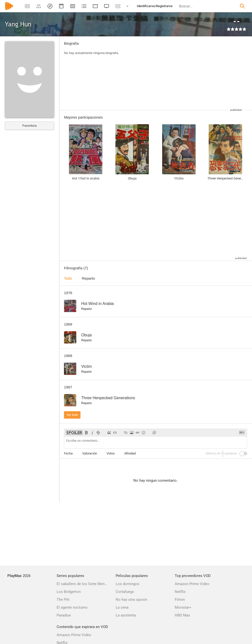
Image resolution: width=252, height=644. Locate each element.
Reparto (88, 278)
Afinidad (130, 453)
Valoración (90, 453)
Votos (111, 453)
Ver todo (72, 415)
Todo (68, 278)
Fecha (68, 453)
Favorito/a (30, 126)
